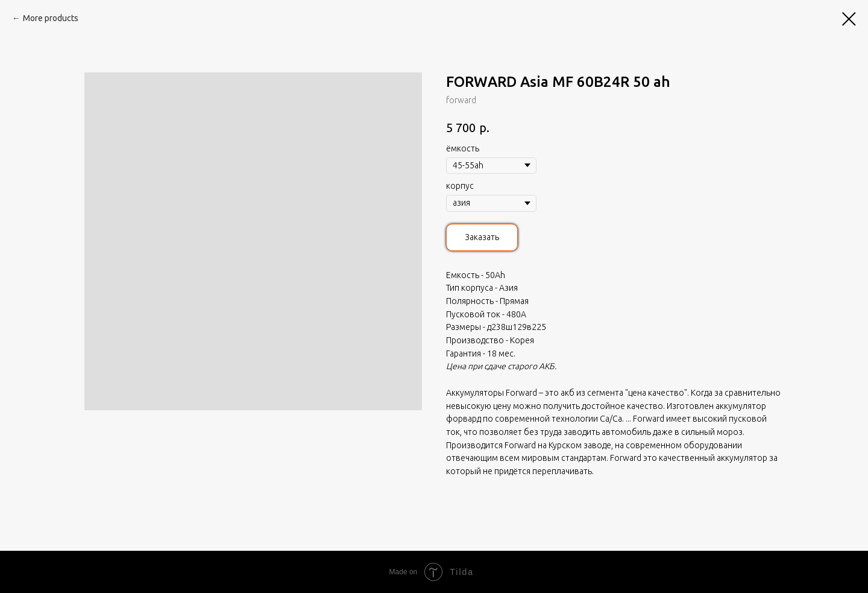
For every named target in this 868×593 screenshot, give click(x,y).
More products (51, 18)
